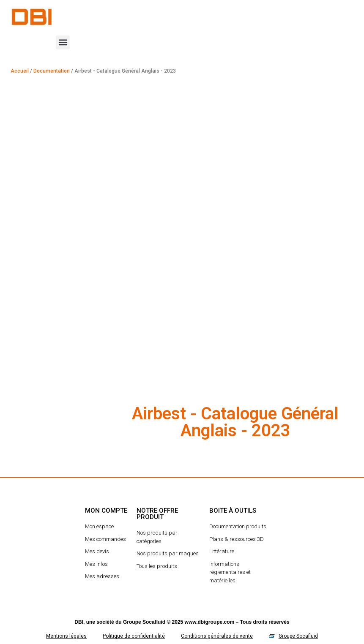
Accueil (20, 71)
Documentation (52, 71)
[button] (63, 42)
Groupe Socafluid (144, 622)
